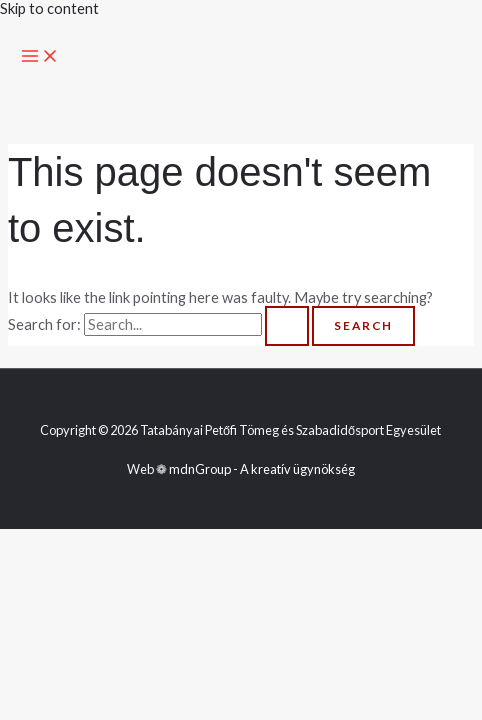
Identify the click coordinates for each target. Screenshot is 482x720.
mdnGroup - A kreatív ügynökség (262, 469)
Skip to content (49, 8)
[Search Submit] (287, 326)
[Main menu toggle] (40, 57)
